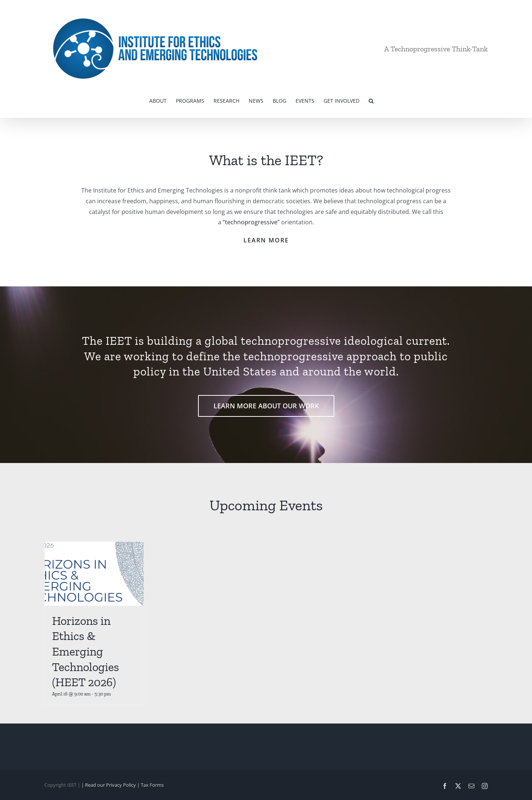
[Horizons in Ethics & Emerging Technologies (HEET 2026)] (94, 574)
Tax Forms (152, 785)
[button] (371, 100)
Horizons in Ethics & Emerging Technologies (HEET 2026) (86, 651)
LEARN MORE (266, 240)
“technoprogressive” (251, 222)
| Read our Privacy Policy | (111, 785)
